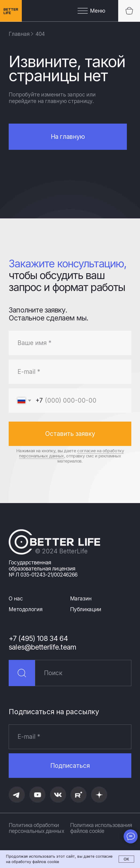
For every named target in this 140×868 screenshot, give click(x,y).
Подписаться (70, 766)
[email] (70, 372)
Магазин (81, 598)
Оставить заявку (70, 434)
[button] (70, 11)
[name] (70, 343)
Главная (19, 34)
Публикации (86, 609)
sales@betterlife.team (42, 647)
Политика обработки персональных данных (36, 828)
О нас (16, 598)
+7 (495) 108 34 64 (38, 639)
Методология (26, 609)
